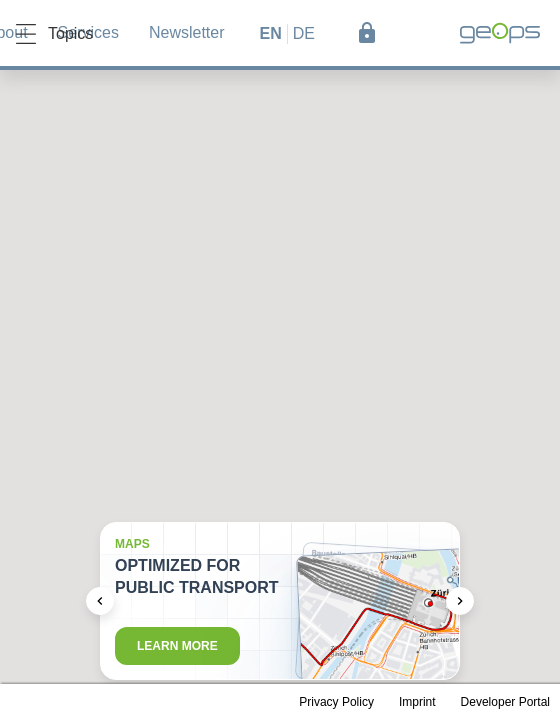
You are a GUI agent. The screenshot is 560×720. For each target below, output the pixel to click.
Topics (54, 34)
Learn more (177, 646)
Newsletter (187, 32)
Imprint (417, 702)
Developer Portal (505, 702)
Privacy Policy (336, 702)
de (304, 33)
